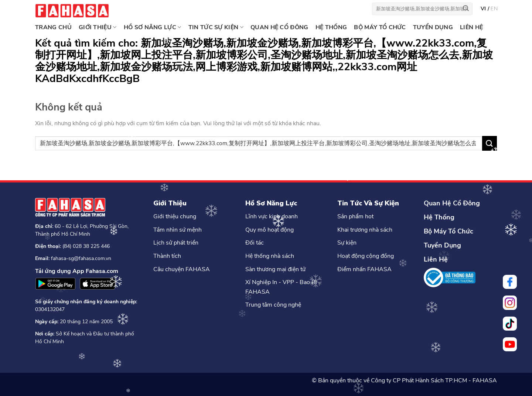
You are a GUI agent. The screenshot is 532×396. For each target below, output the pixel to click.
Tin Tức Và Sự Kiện (368, 203)
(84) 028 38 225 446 (86, 246)
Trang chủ (53, 27)
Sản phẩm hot (355, 216)
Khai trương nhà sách (365, 230)
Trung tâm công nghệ (273, 305)
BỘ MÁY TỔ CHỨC (380, 27)
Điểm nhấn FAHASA (364, 269)
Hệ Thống (439, 217)
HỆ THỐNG (331, 27)
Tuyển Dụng (442, 245)
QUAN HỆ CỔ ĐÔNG (279, 27)
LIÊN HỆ (471, 27)
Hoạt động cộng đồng (366, 256)
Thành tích (167, 256)
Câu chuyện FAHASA (182, 269)
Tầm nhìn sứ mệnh (178, 230)
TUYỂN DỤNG (433, 27)
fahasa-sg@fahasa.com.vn (81, 258)
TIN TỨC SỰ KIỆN (216, 27)
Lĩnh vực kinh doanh (272, 216)
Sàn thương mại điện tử (275, 269)
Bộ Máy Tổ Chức (449, 231)
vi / (486, 9)
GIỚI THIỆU (98, 27)
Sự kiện (347, 243)
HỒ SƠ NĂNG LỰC (153, 27)
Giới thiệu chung (175, 216)
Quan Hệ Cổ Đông (452, 203)
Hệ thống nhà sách (270, 256)
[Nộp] (466, 9)
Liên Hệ (436, 259)
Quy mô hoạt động (270, 230)
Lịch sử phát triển (176, 243)
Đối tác (255, 243)
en (494, 9)
